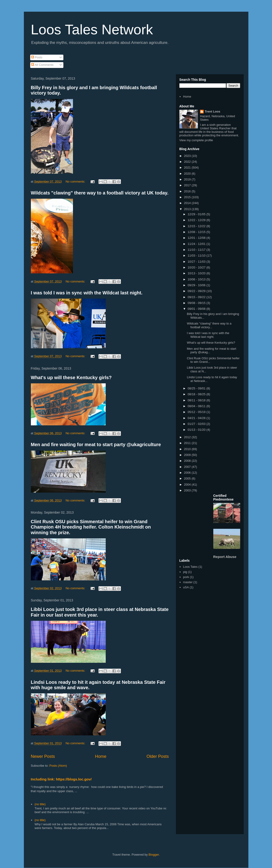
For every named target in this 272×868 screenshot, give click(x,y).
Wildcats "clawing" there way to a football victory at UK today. (100, 193)
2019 (188, 179)
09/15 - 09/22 (197, 297)
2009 (188, 455)
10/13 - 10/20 (197, 273)
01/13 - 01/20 (197, 430)
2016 (188, 191)
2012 (188, 437)
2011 (188, 443)
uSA (186, 587)
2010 (188, 449)
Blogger (154, 855)
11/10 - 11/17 (197, 250)
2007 (188, 467)
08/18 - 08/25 (197, 394)
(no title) (40, 804)
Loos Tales (190, 567)
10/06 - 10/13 (197, 279)
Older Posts (158, 756)
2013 (188, 209)
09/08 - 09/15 (197, 303)
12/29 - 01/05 (197, 214)
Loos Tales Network (92, 30)
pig (185, 572)
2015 (188, 197)
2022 (188, 162)
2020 (188, 174)
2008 (188, 461)
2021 (188, 168)
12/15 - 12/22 (197, 226)
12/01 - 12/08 (197, 238)
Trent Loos (212, 111)
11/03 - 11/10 (197, 256)
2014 (188, 203)
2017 (188, 185)
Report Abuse (225, 557)
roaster (188, 582)
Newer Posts (43, 756)
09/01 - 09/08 (197, 309)
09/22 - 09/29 (197, 291)
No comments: (76, 182)
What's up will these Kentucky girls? (71, 378)
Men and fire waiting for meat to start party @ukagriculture (96, 445)
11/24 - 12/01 (197, 244)
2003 (188, 490)
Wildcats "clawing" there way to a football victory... (209, 325)
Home (101, 756)
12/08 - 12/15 (197, 232)
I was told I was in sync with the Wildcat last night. (87, 293)
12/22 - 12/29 (197, 220)
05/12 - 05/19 (197, 412)
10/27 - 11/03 (197, 262)
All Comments (42, 65)
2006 (188, 473)
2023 (188, 156)
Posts (37, 57)
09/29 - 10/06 (197, 285)
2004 (188, 485)
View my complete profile (196, 140)
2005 (188, 478)
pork (186, 577)
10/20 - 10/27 (197, 267)
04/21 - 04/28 (197, 418)
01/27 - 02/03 (197, 424)
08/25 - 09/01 (197, 388)
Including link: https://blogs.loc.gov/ (61, 779)
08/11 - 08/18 (197, 400)
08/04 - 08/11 (197, 406)
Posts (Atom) (58, 766)
